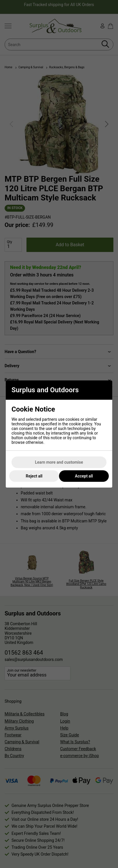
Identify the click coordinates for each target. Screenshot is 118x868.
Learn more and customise (59, 462)
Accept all (84, 476)
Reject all (34, 476)
